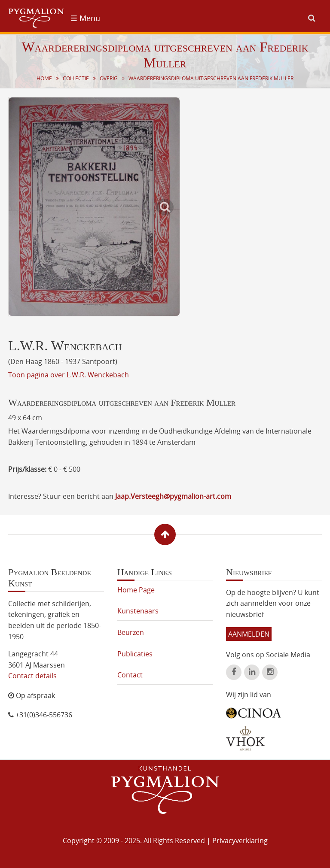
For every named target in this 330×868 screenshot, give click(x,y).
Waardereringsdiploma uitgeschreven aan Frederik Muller (211, 78)
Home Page (136, 590)
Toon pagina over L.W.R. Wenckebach (69, 375)
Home (44, 78)
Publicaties (135, 654)
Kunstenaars (138, 611)
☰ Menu (85, 18)
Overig (109, 78)
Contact (130, 675)
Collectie (76, 78)
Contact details (32, 676)
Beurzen (131, 632)
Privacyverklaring (240, 841)
